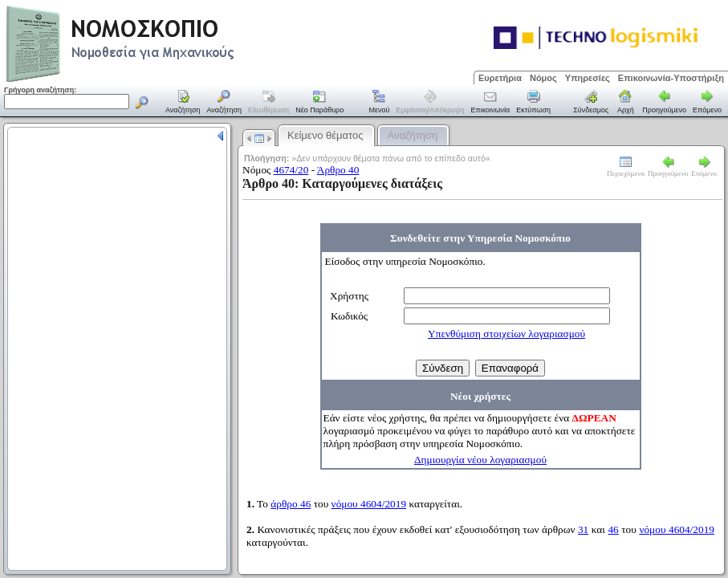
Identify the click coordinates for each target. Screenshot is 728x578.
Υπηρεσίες (588, 78)
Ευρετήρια (500, 78)
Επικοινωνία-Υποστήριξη (671, 78)
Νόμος (543, 78)
